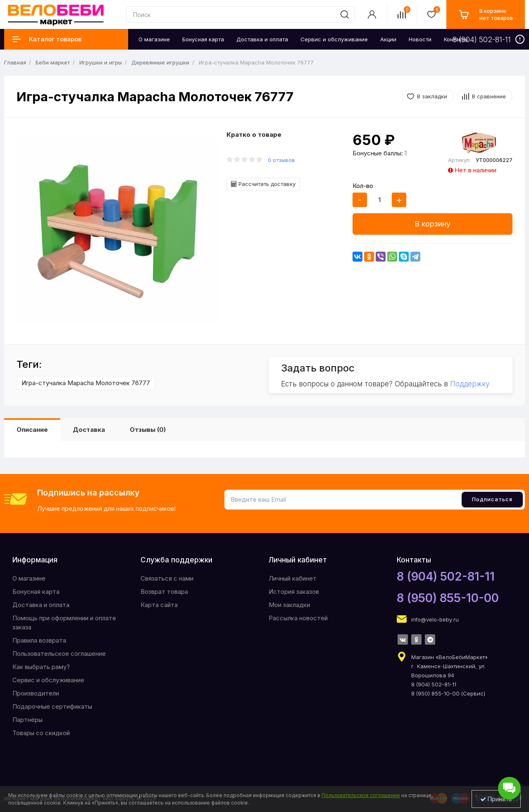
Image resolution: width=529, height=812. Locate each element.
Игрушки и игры (101, 62)
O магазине (29, 578)
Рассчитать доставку (263, 184)
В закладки (432, 96)
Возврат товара (164, 592)
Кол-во (363, 186)
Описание (32, 430)
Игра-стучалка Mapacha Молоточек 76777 (86, 383)
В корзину (432, 224)
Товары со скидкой (41, 733)
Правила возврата (39, 640)
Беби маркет (53, 62)
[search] (345, 14)
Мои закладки (289, 605)
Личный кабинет (293, 578)
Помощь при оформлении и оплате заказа (64, 623)
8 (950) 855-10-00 (448, 598)
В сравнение (489, 96)
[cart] (486, 14)
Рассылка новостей (298, 618)
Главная (15, 62)
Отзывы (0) (148, 430)
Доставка (89, 430)
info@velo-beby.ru (435, 619)
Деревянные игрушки (160, 62)
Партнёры (27, 720)
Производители (36, 693)
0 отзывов (281, 160)
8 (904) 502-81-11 (446, 576)
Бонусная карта (36, 592)
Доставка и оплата (41, 605)
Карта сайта (159, 605)
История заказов (294, 592)
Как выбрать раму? (41, 667)
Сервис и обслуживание (48, 680)
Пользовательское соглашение (59, 654)
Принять (496, 799)
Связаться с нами (167, 578)
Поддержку (470, 384)
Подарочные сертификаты (52, 706)
